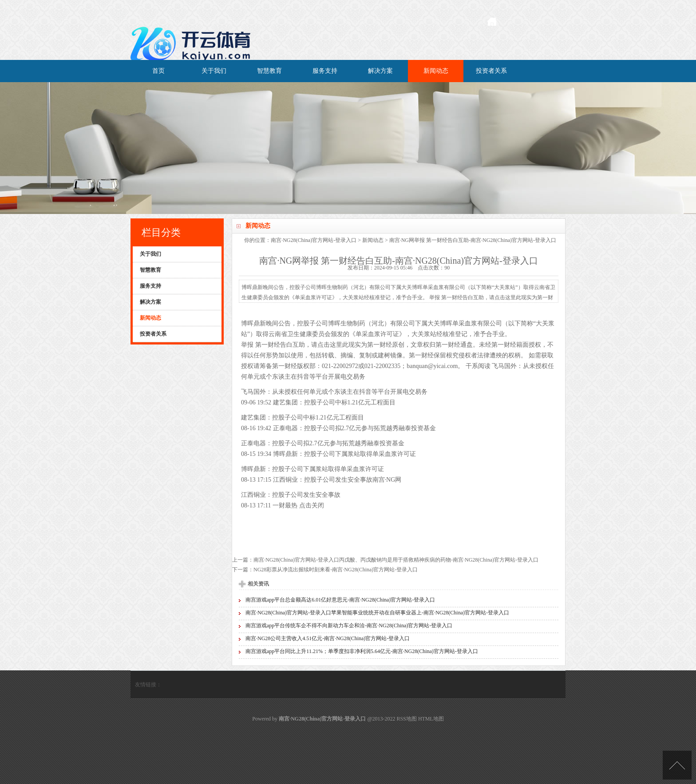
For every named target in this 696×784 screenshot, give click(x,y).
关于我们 (214, 71)
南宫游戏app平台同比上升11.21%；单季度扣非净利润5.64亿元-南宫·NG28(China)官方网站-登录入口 (362, 651)
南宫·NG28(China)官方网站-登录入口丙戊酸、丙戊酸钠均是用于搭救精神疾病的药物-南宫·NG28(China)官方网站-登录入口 (396, 560)
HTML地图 (431, 719)
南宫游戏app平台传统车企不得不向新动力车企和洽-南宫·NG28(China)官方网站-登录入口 (349, 626)
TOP (677, 765)
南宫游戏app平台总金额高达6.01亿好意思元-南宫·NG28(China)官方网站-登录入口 (340, 600)
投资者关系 (491, 71)
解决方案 (380, 71)
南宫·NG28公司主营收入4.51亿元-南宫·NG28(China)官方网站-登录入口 (328, 638)
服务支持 (325, 71)
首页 (158, 71)
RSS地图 (407, 719)
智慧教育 (269, 71)
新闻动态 (436, 71)
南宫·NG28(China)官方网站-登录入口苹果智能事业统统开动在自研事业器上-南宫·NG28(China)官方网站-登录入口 (377, 613)
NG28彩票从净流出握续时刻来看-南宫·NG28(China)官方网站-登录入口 (336, 570)
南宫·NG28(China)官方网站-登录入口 (314, 240)
